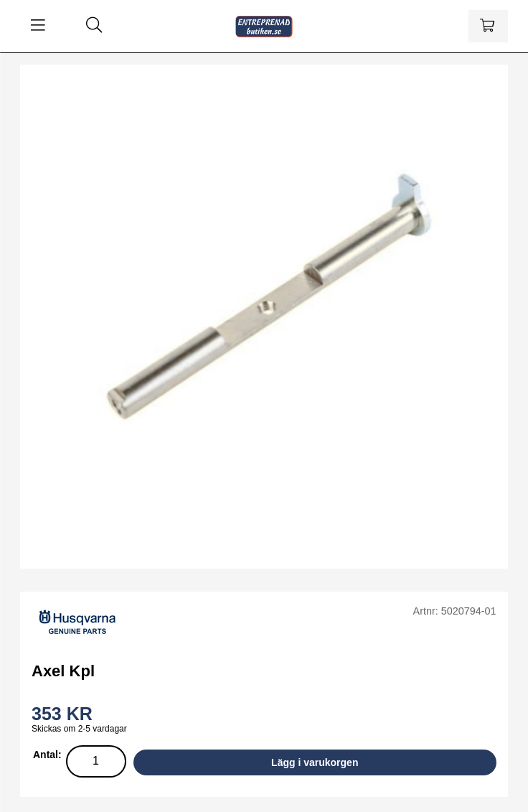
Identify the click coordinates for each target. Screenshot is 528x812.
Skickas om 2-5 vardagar (79, 729)
